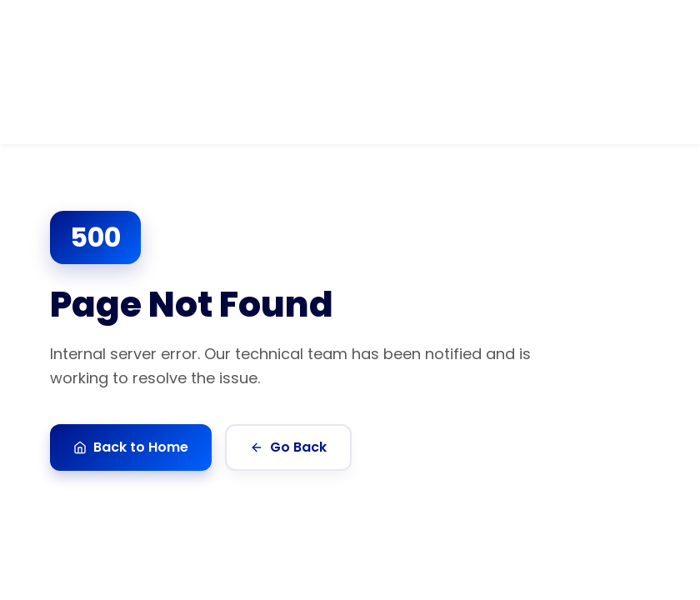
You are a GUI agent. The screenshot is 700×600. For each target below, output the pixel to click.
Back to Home (131, 447)
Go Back (288, 447)
